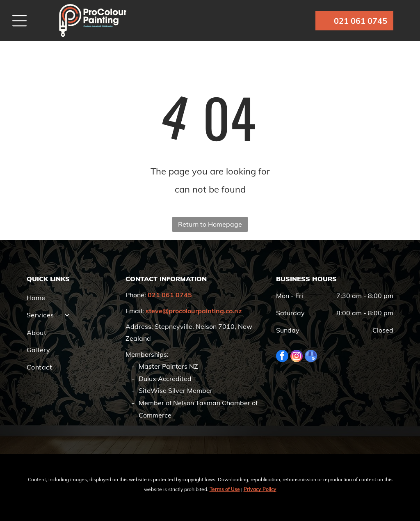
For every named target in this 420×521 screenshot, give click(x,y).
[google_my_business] (311, 357)
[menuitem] (72, 298)
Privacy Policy (260, 489)
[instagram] (297, 357)
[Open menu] (19, 21)
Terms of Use (225, 489)
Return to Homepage (210, 224)
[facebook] (282, 357)
